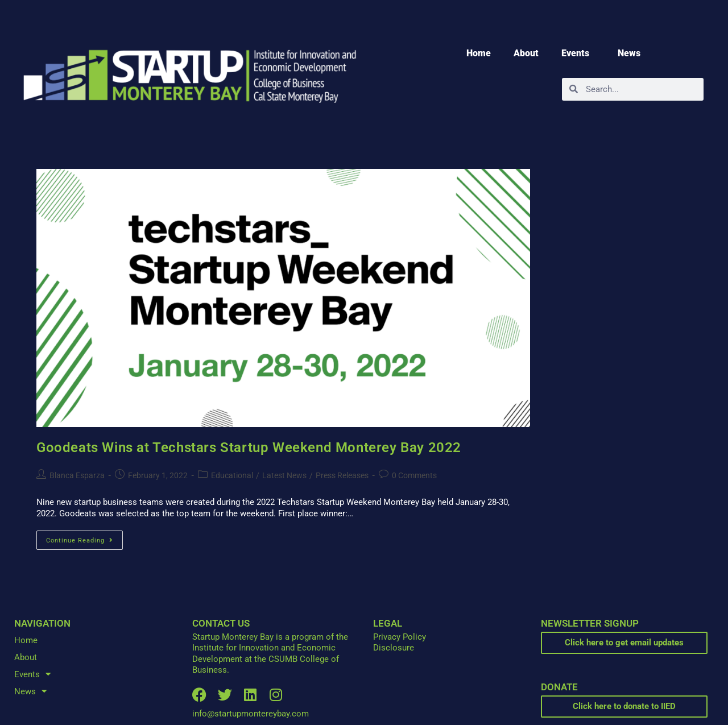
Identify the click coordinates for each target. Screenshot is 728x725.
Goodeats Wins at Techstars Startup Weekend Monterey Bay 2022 (249, 448)
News (632, 53)
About (526, 53)
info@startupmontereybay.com (251, 714)
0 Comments (414, 475)
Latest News (284, 475)
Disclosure (394, 648)
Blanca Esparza (77, 475)
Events (578, 53)
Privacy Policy (400, 637)
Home (479, 53)
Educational (232, 475)
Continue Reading (84, 537)
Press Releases (342, 475)
